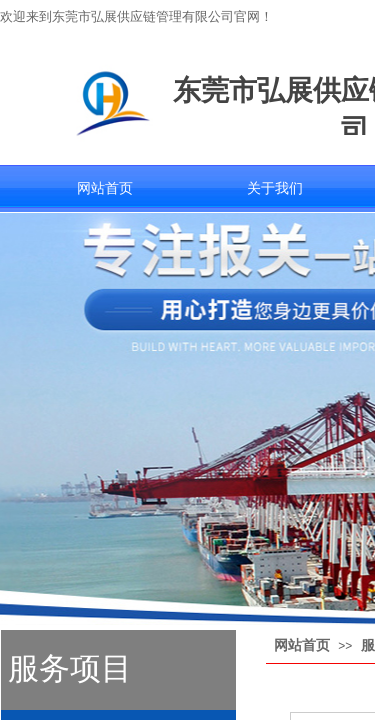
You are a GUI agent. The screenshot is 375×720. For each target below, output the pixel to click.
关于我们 (275, 188)
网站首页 (105, 188)
